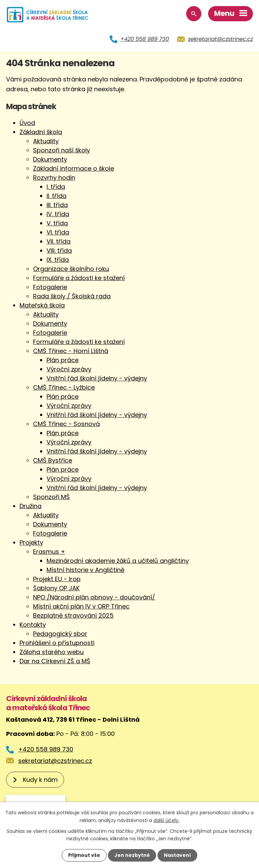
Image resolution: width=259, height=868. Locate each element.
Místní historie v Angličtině (85, 570)
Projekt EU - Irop (57, 579)
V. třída (57, 223)
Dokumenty (50, 159)
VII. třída (59, 241)
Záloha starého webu (52, 652)
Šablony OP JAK (56, 588)
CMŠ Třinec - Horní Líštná (71, 351)
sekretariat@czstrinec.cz (220, 39)
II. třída (56, 196)
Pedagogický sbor (60, 634)
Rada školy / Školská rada (72, 296)
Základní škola (41, 132)
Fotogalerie (50, 287)
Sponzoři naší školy (62, 150)
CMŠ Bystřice (53, 460)
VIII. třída (59, 251)
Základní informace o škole (74, 168)
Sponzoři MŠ (51, 497)
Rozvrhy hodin (54, 178)
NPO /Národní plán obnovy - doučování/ (94, 597)
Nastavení (177, 855)
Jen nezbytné (132, 855)
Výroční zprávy (69, 369)
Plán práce (63, 360)
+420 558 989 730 (145, 39)
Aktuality (46, 141)
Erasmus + (49, 552)
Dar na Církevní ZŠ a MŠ (55, 661)
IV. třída (58, 214)
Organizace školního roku (71, 269)
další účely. (166, 820)
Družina (31, 506)
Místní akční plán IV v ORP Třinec (81, 606)
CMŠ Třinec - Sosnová (66, 424)
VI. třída (58, 232)
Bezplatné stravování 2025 (73, 615)
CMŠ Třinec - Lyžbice (64, 387)
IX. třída (58, 260)
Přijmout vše (84, 855)
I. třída (56, 187)
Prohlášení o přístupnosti (57, 643)
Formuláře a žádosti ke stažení (79, 278)
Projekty (31, 542)
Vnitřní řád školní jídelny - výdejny (97, 378)
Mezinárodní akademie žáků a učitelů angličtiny (118, 561)
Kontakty (33, 625)
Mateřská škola (42, 305)
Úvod (27, 123)
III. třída (57, 205)
